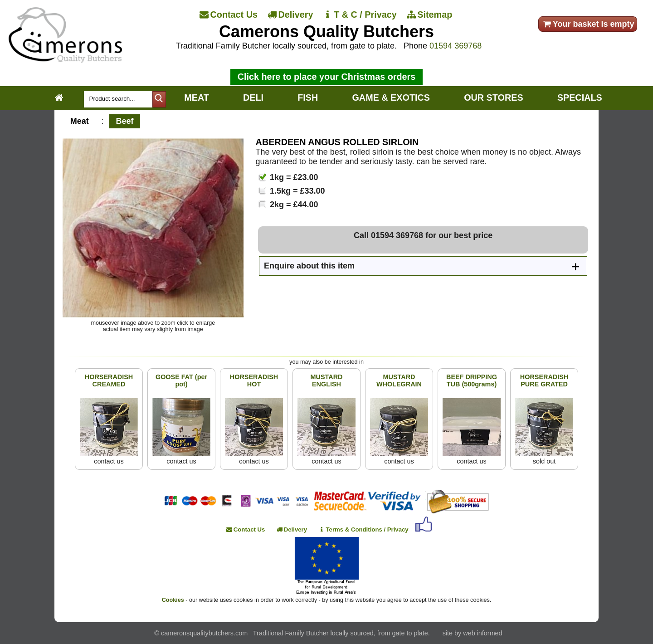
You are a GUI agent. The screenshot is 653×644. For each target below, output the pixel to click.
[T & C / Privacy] (360, 15)
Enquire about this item (309, 266)
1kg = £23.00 (293, 177)
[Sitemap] (430, 15)
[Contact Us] (229, 15)
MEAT (197, 98)
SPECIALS (580, 98)
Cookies (173, 600)
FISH (308, 98)
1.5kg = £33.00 (296, 191)
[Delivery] (291, 15)
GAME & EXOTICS (391, 98)
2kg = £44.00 (293, 205)
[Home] (65, 60)
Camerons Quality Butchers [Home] (326, 32)
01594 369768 (456, 46)
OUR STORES (493, 98)
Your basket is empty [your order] (588, 24)
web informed (482, 633)
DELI (253, 98)
